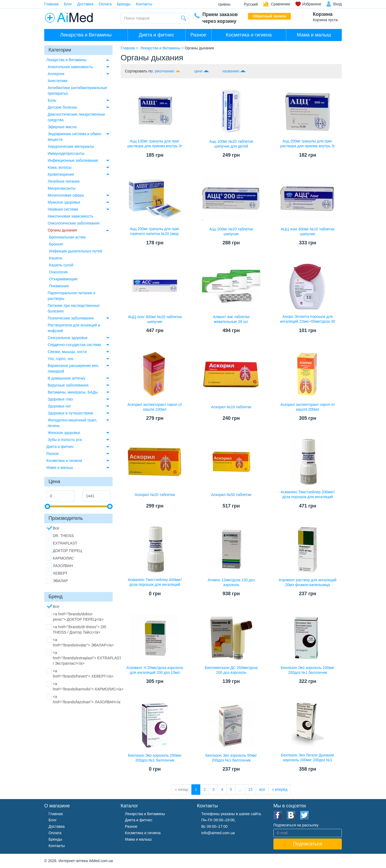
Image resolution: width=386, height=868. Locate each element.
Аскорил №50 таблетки (231, 495)
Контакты (144, 4)
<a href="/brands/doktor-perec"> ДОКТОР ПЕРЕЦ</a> (75, 616)
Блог (68, 4)
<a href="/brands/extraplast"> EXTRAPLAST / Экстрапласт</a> (84, 658)
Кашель (56, 258)
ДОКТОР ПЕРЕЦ (64, 551)
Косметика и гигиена (249, 35)
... (240, 789)
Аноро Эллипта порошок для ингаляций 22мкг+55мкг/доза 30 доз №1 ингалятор (308, 321)
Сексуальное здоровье (68, 338)
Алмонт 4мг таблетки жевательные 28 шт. (231, 319)
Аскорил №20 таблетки (155, 495)
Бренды (124, 4)
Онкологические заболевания (74, 223)
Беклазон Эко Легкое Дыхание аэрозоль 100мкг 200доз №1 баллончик (307, 760)
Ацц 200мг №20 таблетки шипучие (231, 231)
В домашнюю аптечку (66, 378)
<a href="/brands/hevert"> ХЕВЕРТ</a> (80, 673)
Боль (52, 100)
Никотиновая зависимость (70, 216)
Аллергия (56, 74)
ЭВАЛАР (57, 581)
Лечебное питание (64, 181)
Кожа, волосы (60, 167)
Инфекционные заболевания (73, 160)
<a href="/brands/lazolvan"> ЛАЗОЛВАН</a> (84, 699)
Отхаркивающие (63, 279)
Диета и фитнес (157, 35)
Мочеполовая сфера (66, 195)
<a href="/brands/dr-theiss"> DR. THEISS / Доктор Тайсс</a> (77, 629)
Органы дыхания (62, 230)
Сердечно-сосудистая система (74, 345)
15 (251, 789)
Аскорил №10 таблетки (231, 407)
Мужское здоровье (64, 202)
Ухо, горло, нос (61, 359)
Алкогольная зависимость (70, 67)
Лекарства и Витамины (86, 35)
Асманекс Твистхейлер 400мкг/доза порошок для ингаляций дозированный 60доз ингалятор (155, 584)
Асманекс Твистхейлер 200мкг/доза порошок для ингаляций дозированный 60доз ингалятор (308, 497)
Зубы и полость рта (65, 440)
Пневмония (59, 286)
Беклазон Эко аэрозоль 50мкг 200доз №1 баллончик (231, 758)
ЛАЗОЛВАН (60, 566)
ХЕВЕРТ (57, 573)
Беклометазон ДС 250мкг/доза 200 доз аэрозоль (231, 670)
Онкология (58, 272)
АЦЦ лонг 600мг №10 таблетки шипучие (308, 231)
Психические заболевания (71, 318)
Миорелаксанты (62, 188)
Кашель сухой (61, 265)
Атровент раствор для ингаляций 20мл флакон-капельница (308, 582)
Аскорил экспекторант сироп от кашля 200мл (308, 407)
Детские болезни (62, 107)
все (262, 789)
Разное (198, 35)
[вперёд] (280, 790)
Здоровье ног (59, 406)
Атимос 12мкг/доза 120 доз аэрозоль (231, 582)
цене (198, 71)
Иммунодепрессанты (66, 153)
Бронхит (56, 244)
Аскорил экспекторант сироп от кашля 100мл (155, 407)
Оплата (105, 4)
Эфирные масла (62, 127)
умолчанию (164, 71)
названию (231, 71)
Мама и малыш (314, 35)
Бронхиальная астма (67, 237)
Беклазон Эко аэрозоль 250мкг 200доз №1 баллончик (155, 758)
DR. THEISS (60, 536)
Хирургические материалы (71, 146)
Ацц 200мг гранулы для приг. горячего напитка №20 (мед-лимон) (155, 234)
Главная (51, 4)
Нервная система (63, 209)
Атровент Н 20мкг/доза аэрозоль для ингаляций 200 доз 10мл (155, 670)
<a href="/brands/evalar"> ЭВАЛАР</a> (80, 642)
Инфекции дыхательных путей (76, 251)
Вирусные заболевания (68, 385)
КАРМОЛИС (60, 558)
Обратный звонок (269, 16)
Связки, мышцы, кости (67, 352)
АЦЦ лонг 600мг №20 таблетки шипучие (155, 319)
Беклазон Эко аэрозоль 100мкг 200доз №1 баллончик (307, 670)
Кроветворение (61, 174)
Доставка (85, 4)
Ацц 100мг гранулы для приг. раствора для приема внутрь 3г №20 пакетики (155, 146)
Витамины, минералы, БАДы (73, 392)
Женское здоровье (64, 433)
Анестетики (58, 81)
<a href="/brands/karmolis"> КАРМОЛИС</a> (85, 686)
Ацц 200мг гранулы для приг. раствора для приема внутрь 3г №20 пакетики (307, 146)
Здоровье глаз (60, 399)
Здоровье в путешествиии (70, 413)
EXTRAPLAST (62, 543)
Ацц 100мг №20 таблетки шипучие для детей (231, 144)
